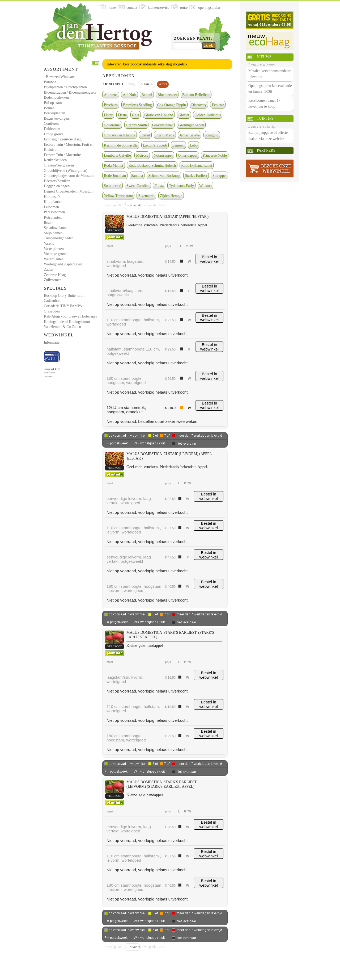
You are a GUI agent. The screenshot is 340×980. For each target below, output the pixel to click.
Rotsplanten (53, 217)
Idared (145, 135)
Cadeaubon (52, 301)
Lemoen (178, 145)
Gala (135, 115)
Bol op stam (53, 103)
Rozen (49, 223)
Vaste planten (54, 249)
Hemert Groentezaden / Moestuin (69, 191)
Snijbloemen (53, 233)
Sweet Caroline (138, 186)
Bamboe (50, 82)
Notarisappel (163, 155)
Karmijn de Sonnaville (121, 145)
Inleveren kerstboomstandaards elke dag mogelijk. (147, 64)
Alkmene (111, 95)
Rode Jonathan (115, 176)
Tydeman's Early (181, 186)
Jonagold (212, 135)
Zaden (48, 270)
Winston (205, 186)
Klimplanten (53, 202)
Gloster (184, 115)
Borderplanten (54, 113)
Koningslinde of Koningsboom (67, 322)
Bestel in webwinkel (209, 259)
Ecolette (218, 105)
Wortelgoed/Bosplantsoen (63, 264)
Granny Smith (136, 125)
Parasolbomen (54, 212)
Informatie (52, 342)
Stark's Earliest (196, 176)
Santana (137, 176)
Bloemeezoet (167, 95)
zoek (209, 45)
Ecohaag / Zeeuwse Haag (63, 139)
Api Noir (129, 95)
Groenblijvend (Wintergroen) (66, 171)
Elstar (108, 115)
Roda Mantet (114, 166)
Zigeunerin (146, 196)
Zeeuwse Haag (55, 275)
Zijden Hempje (171, 196)
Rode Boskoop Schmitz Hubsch (152, 166)
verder (163, 84)
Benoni (147, 95)
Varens (49, 243)
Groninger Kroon (191, 125)
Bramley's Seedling (137, 105)
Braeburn (111, 105)
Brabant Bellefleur (196, 95)
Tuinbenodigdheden (59, 238)
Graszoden (52, 311)
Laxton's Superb (155, 145)
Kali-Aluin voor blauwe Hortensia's (70, 316)
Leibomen (51, 207)
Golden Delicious (208, 115)
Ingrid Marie (165, 135)
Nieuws (264, 57)
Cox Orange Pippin (172, 105)
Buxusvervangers (57, 118)
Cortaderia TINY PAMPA (63, 306)
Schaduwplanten (56, 228)
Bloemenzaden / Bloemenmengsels (70, 92)
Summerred (112, 186)
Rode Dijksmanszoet (197, 166)
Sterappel (220, 176)
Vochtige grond (55, 254)
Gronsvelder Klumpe (120, 135)
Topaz (159, 186)
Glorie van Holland (159, 115)
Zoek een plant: (193, 38)
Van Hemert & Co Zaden (62, 327)
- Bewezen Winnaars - (60, 77)
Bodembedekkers (57, 97)
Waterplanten (54, 259)
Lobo (194, 145)
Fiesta (122, 115)
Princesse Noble (215, 155)
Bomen (49, 108)
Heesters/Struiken (57, 181)
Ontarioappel (188, 155)
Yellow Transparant (118, 196)
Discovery (199, 105)
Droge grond (53, 134)
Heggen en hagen (57, 186)
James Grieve (190, 135)
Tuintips (265, 118)
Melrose (142, 155)
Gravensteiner (163, 125)
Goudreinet (112, 125)
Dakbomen (52, 129)
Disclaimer (48, 377)
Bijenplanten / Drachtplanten (65, 87)
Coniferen (51, 124)
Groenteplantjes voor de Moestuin (69, 176)
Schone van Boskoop (164, 176)
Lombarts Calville (117, 155)
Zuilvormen (53, 280)
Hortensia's (52, 197)
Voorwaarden (50, 373)
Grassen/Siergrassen (59, 165)
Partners (266, 150)
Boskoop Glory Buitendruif (64, 296)
